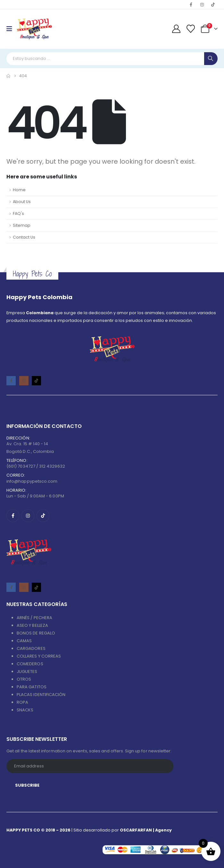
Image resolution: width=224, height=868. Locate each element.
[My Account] (176, 29)
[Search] (211, 59)
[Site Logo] (34, 29)
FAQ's (18, 213)
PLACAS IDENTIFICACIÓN (41, 695)
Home (19, 190)
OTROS (24, 679)
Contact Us (24, 237)
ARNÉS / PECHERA (34, 618)
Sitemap (22, 225)
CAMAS (24, 641)
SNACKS (25, 710)
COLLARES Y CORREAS (39, 656)
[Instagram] (202, 4)
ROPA (22, 702)
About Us (22, 202)
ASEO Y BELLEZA (32, 625)
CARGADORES (31, 648)
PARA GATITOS (32, 687)
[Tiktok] (213, 4)
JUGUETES (27, 671)
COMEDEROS (30, 664)
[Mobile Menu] (11, 29)
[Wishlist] (191, 29)
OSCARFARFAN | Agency (146, 830)
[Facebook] (191, 4)
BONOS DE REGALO (36, 633)
